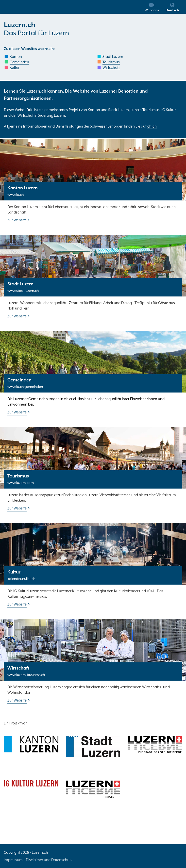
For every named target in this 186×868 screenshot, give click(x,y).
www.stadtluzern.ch (23, 291)
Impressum (13, 860)
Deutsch (172, 7)
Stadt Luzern (113, 57)
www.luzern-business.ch (26, 675)
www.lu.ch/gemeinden (25, 387)
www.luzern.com (21, 483)
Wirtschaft (111, 67)
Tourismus (111, 62)
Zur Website (17, 220)
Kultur (15, 67)
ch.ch (152, 126)
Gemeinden (19, 62)
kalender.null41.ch (21, 579)
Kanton (16, 57)
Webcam (152, 7)
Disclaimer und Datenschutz (49, 860)
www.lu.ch (16, 195)
